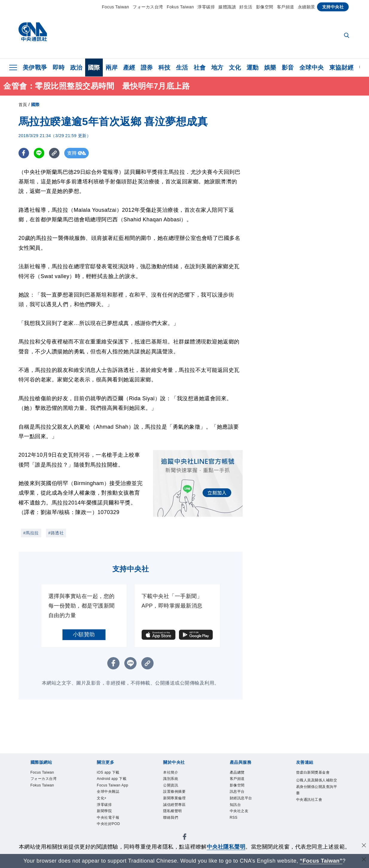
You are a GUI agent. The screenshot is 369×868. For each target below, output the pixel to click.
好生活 (246, 7)
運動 (253, 68)
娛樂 (270, 68)
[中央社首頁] (33, 33)
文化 (235, 68)
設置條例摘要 (175, 793)
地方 (217, 68)
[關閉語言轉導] (364, 860)
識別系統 (171, 779)
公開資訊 (171, 786)
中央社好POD (109, 826)
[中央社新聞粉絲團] (185, 839)
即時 (59, 68)
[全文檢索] (347, 36)
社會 (200, 68)
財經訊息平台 (242, 799)
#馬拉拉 (31, 533)
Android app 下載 (112, 779)
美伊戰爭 (35, 68)
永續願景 (307, 7)
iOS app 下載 (109, 773)
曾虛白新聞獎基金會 (314, 773)
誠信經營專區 (175, 806)
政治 (76, 68)
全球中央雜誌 (109, 793)
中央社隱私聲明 (226, 847)
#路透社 (56, 533)
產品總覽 (238, 773)
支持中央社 (333, 7)
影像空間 (265, 7)
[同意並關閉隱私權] (364, 846)
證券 (147, 68)
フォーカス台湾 (148, 7)
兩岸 (112, 68)
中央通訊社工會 (310, 800)
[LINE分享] (39, 153)
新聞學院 (105, 812)
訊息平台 (238, 793)
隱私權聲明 (173, 812)
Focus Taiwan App (113, 786)
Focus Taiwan (115, 7)
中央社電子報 (109, 819)
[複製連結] (54, 153)
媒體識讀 (227, 7)
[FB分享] (24, 153)
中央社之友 (240, 812)
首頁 (23, 105)
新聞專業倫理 (175, 799)
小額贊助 (84, 634)
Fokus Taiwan (180, 7)
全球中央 (312, 68)
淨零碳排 (206, 7)
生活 (182, 68)
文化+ (102, 799)
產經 (129, 68)
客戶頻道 (286, 7)
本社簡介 (171, 773)
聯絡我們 (171, 819)
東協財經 (342, 68)
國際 (94, 68)
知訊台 (236, 806)
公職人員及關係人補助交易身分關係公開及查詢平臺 (316, 787)
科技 (164, 68)
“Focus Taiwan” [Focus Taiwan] (321, 861)
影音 (288, 68)
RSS (234, 819)
